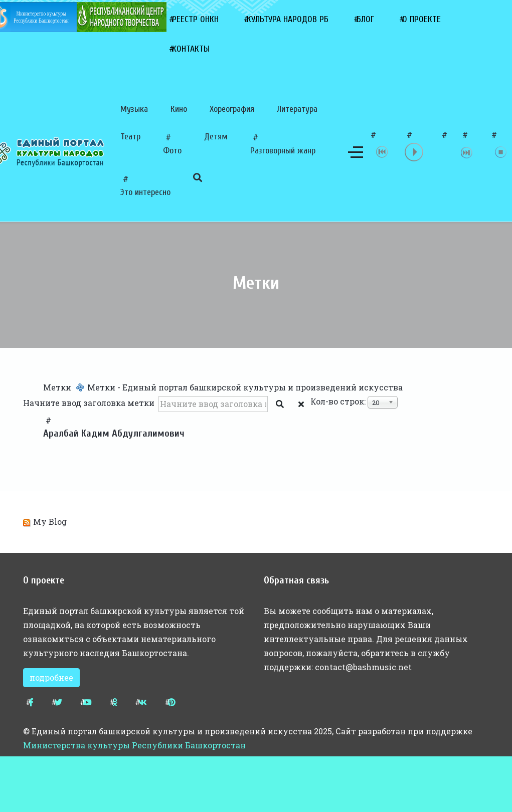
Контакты (191, 49)
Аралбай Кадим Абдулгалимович (114, 433)
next (467, 152)
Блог (365, 19)
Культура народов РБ (288, 19)
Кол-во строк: (338, 401)
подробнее (51, 677)
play (414, 152)
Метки (57, 387)
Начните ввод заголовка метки (90, 403)
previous (382, 152)
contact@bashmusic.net (363, 667)
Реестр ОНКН (195, 19)
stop (501, 152)
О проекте (421, 19)
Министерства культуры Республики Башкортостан (134, 745)
